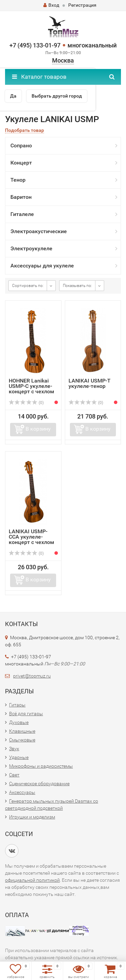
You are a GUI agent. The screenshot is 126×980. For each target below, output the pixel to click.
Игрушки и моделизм (32, 817)
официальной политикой (32, 880)
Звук (14, 749)
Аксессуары (22, 792)
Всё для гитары (26, 714)
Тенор (18, 180)
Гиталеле (22, 214)
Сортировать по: (28, 286)
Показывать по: (77, 286)
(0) (26, 403)
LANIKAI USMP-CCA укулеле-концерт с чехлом (31, 537)
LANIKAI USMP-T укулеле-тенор (90, 383)
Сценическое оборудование (39, 784)
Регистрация (82, 5)
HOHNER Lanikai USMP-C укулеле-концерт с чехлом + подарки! (31, 389)
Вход (51, 5)
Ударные (19, 757)
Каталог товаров (39, 77)
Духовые (19, 722)
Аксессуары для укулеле (42, 266)
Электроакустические (39, 231)
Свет (14, 775)
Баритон (21, 197)
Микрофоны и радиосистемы (41, 766)
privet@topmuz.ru (32, 676)
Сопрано (21, 146)
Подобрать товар (25, 130)
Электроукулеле (31, 248)
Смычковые (22, 740)
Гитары (17, 705)
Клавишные (22, 731)
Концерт (21, 163)
